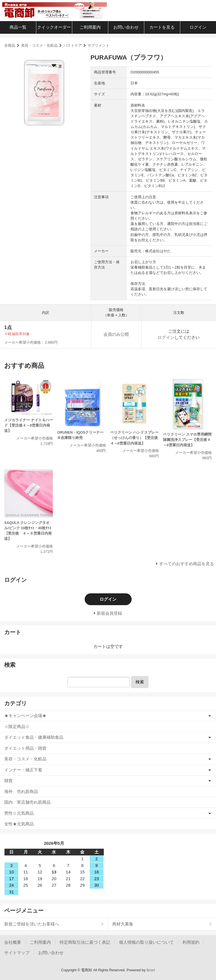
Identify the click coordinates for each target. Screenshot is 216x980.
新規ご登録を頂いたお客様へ (32, 924)
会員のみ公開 (116, 334)
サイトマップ (17, 953)
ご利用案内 (90, 27)
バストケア (73, 45)
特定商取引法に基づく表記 (85, 942)
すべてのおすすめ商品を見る (187, 564)
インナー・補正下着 (23, 770)
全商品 (10, 45)
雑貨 (8, 780)
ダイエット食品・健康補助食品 (34, 737)
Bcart (151, 970)
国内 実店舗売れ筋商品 (27, 802)
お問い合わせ (126, 27)
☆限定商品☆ (17, 726)
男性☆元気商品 (19, 813)
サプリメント (98, 45)
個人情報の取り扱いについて (146, 942)
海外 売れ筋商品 (21, 791)
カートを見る (162, 27)
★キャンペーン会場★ (25, 716)
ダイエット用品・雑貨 (25, 748)
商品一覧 (18, 27)
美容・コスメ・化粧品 (39, 45)
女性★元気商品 (19, 824)
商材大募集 (123, 924)
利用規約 (191, 942)
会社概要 (13, 942)
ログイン (198, 27)
